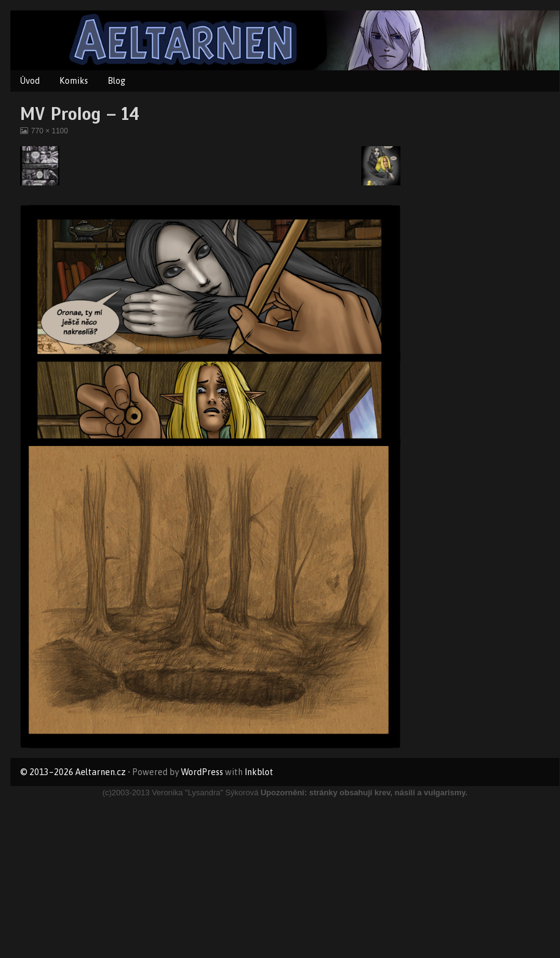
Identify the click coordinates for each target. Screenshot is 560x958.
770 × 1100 (49, 131)
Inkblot (259, 772)
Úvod (30, 81)
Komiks (74, 81)
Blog (116, 81)
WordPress (202, 772)
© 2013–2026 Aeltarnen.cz (73, 772)
